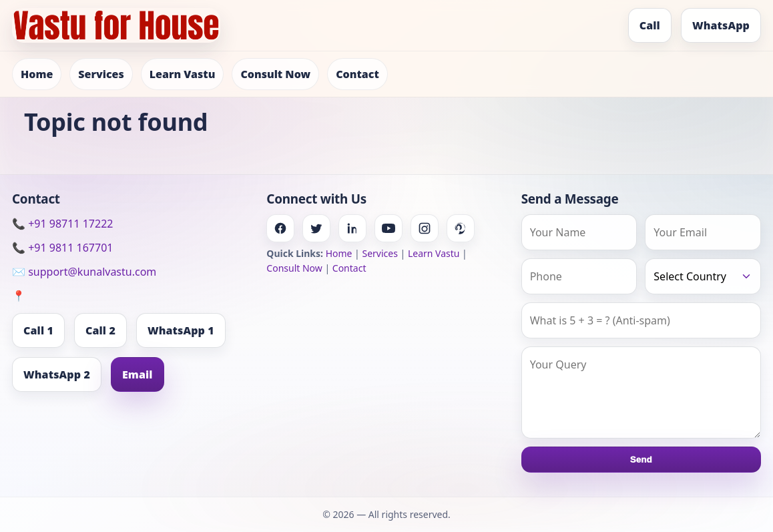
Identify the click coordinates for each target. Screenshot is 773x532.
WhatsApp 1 (181, 330)
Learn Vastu (183, 74)
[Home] (116, 25)
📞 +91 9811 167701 (62, 248)
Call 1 (38, 330)
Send (641, 460)
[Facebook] (280, 228)
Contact (357, 74)
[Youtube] (389, 228)
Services (101, 74)
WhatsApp (721, 25)
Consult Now (275, 74)
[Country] (703, 276)
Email (138, 374)
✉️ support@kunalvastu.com (84, 272)
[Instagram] (425, 228)
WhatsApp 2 (57, 374)
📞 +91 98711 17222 (62, 224)
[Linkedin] (352, 228)
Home (37, 74)
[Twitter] (316, 228)
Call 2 (100, 330)
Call (650, 25)
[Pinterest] (461, 228)
